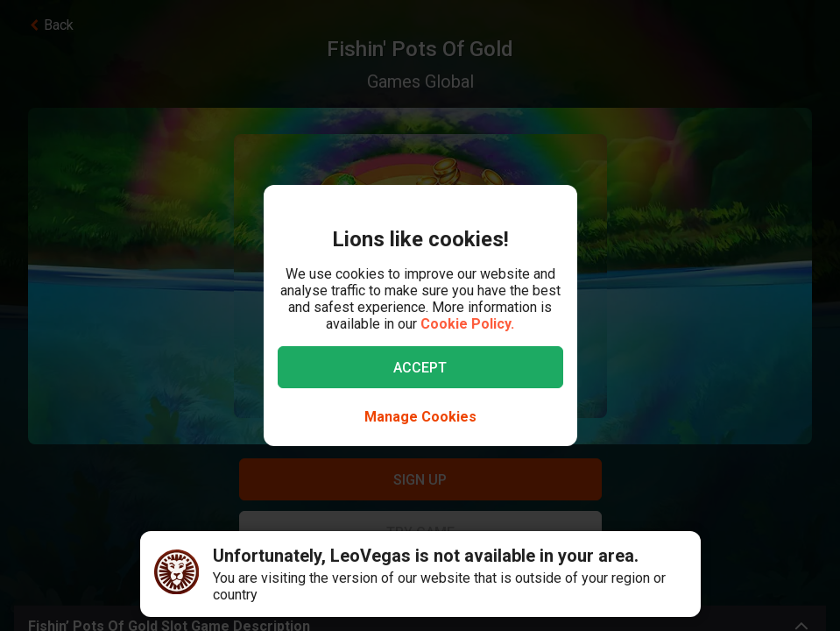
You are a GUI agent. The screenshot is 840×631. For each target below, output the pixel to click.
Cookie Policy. (467, 324)
